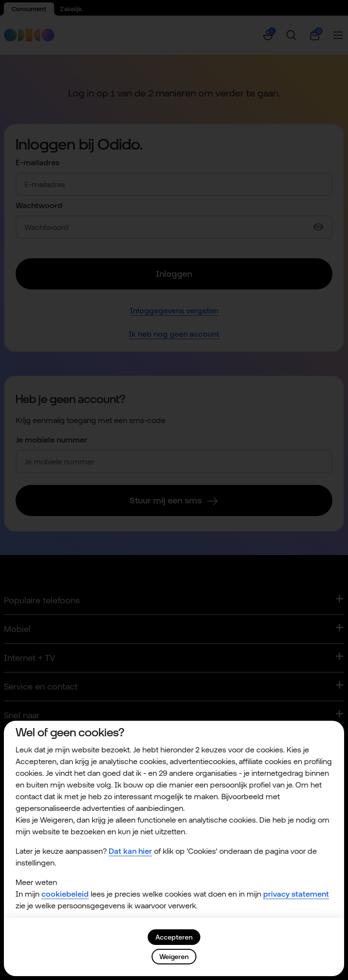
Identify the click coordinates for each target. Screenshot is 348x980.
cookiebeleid (65, 894)
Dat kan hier (130, 851)
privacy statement (296, 894)
